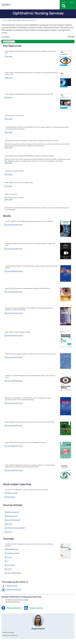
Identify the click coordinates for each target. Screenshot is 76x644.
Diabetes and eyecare (12, 512)
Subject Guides (16, 20)
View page (9, 56)
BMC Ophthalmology (12, 549)
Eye (7, 561)
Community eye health (12, 553)
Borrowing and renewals (13, 602)
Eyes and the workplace (13, 520)
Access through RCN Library (14, 225)
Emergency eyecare (12, 516)
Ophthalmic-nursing (11, 586)
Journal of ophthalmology (13, 573)
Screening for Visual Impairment (15, 528)
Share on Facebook (11, 608)
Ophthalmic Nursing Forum (13, 590)
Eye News (9, 569)
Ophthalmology (10, 497)
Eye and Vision (10, 565)
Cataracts (9, 532)
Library (10, 20)
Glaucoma (9, 524)
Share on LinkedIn (34, 608)
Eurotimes (9, 557)
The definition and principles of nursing (17, 600)
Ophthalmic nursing (12, 493)
